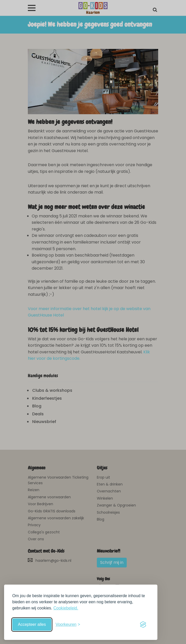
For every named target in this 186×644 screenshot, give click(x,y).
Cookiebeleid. (66, 608)
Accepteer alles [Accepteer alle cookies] (32, 624)
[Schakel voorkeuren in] (68, 625)
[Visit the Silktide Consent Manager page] (143, 625)
